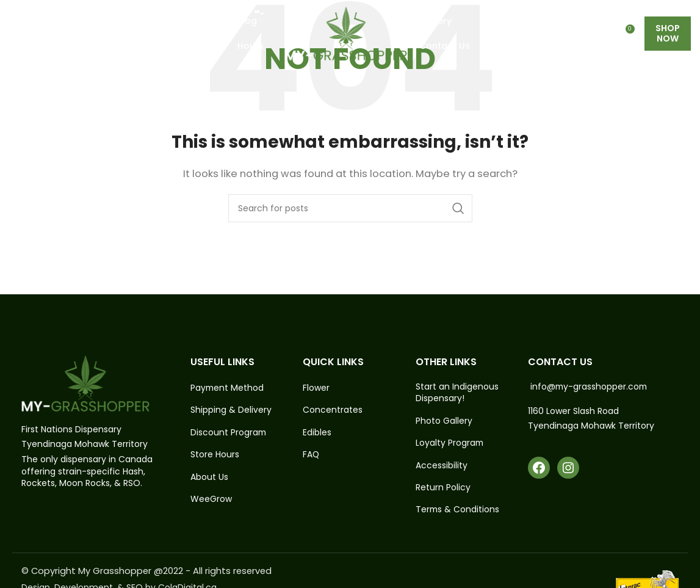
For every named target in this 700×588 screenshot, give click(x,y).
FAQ (311, 455)
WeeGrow (211, 500)
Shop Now (668, 36)
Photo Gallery (444, 421)
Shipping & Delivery (231, 411)
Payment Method (228, 388)
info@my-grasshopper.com (590, 387)
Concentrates (333, 411)
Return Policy (443, 488)
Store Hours (215, 455)
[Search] (350, 208)
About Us (209, 477)
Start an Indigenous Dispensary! (457, 393)
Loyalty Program (450, 444)
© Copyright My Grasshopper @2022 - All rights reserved (148, 571)
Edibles (317, 433)
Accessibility (442, 466)
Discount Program (229, 433)
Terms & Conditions (458, 511)
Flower (316, 388)
